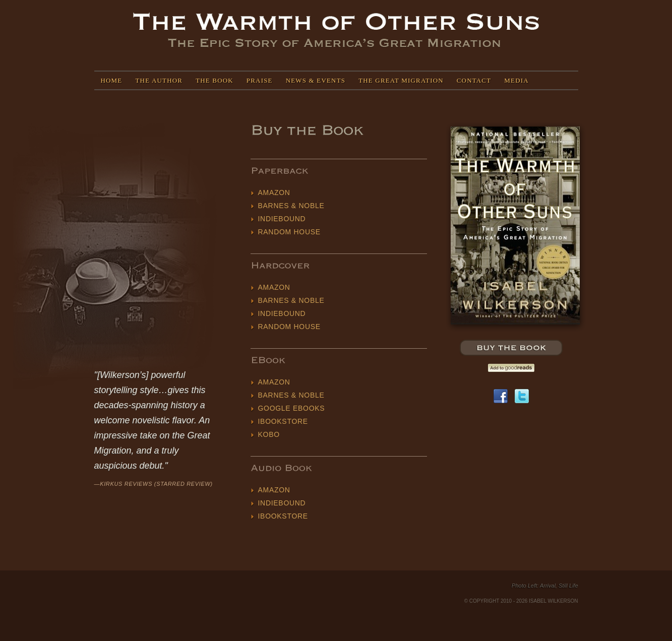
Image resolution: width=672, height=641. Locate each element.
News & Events (316, 80)
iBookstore (283, 421)
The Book (215, 80)
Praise (260, 80)
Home (112, 80)
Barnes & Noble (291, 206)
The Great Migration (401, 80)
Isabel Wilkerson (336, 30)
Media (516, 80)
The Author (159, 80)
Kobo (269, 434)
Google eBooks (292, 408)
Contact (474, 80)
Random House (289, 232)
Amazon (274, 193)
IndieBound (282, 219)
